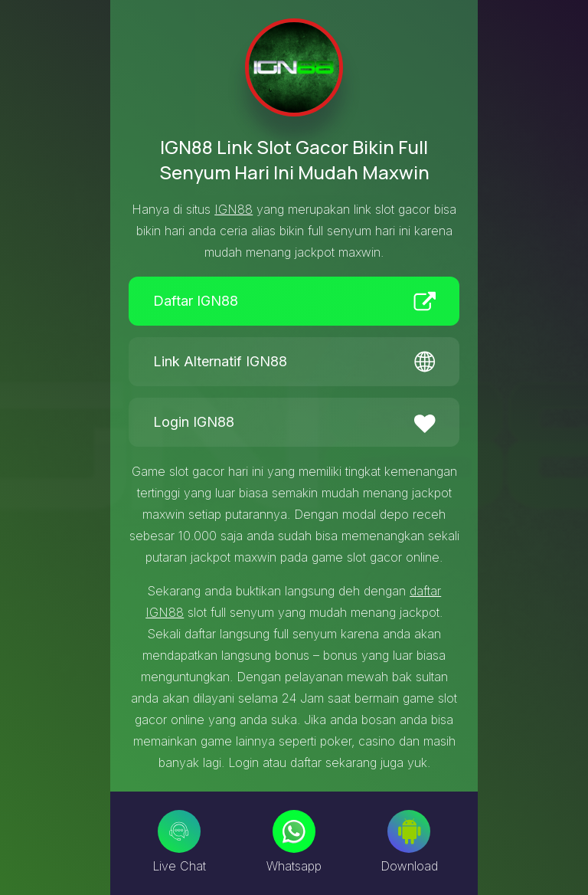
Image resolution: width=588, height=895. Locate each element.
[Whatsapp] (294, 831)
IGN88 (234, 209)
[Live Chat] (179, 831)
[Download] (409, 831)
